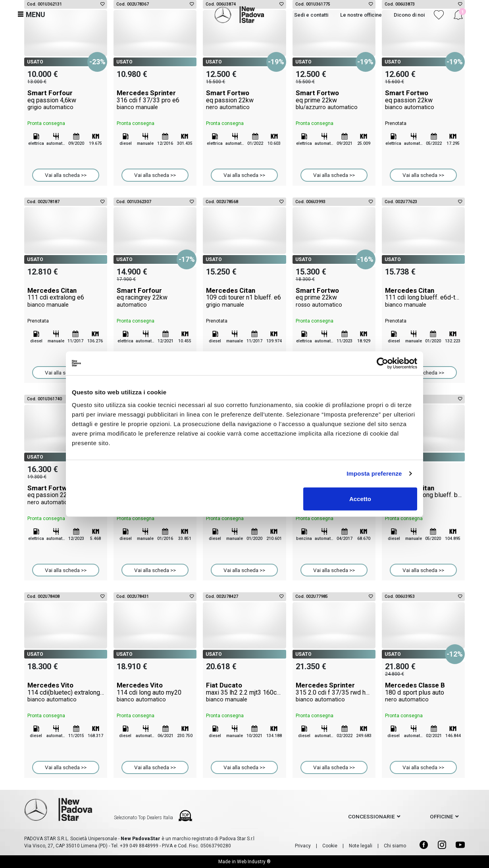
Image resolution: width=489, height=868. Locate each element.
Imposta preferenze (374, 473)
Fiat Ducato (244, 692)
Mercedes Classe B (423, 692)
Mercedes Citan (66, 298)
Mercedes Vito (66, 692)
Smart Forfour (66, 100)
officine (442, 816)
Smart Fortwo (244, 100)
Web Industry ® (254, 862)
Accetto (360, 498)
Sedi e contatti (311, 15)
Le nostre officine (361, 15)
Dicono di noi (409, 15)
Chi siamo (395, 846)
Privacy (303, 846)
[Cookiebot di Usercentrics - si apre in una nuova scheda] (382, 363)
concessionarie (372, 816)
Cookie (330, 846)
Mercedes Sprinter (155, 100)
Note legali (361, 846)
